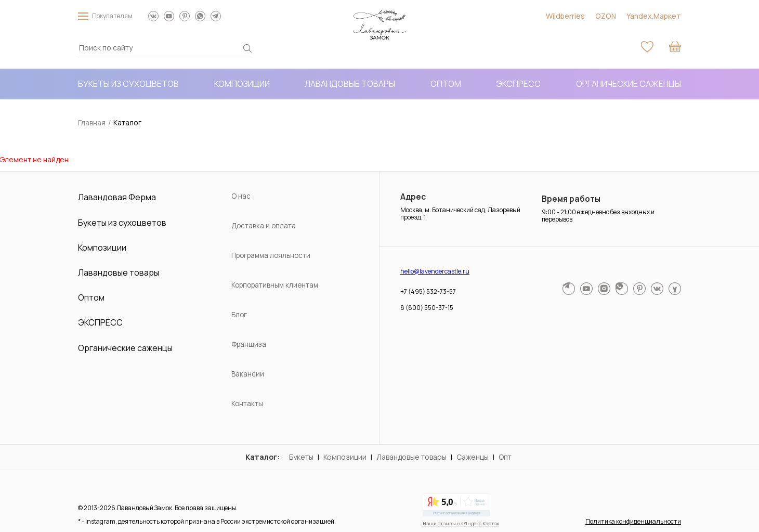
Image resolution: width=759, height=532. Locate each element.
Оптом (446, 84)
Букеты (301, 457)
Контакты (247, 404)
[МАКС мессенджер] (675, 290)
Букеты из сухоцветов (128, 84)
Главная (92, 122)
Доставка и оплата (264, 226)
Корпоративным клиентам (275, 286)
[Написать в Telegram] (216, 16)
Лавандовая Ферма (117, 198)
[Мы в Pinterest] (185, 16)
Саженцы (473, 457)
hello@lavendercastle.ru (435, 271)
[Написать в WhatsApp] (200, 16)
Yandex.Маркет (654, 16)
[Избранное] (647, 48)
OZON (606, 16)
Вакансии (248, 374)
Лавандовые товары (350, 84)
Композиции (242, 84)
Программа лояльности (271, 256)
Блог (239, 315)
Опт (505, 457)
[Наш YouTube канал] (169, 16)
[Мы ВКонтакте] (153, 16)
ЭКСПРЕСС (518, 84)
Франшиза (249, 345)
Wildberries (565, 16)
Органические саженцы (629, 84)
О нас (241, 197)
